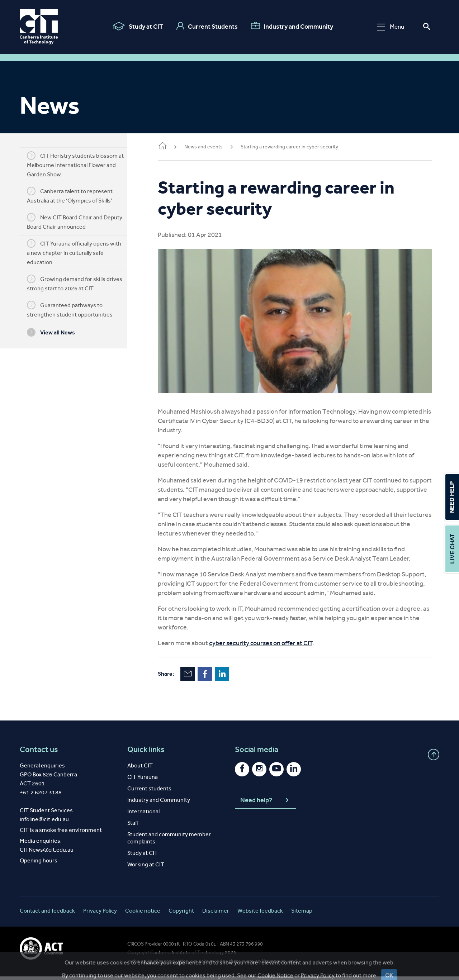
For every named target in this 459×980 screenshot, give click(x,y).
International (143, 815)
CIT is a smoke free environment (61, 834)
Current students (149, 792)
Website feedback (260, 914)
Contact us (39, 753)
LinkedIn (233, 677)
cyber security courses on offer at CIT (271, 647)
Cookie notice (143, 914)
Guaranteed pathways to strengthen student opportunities (75, 309)
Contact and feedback (47, 914)
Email (198, 677)
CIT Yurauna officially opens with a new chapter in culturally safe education (79, 252)
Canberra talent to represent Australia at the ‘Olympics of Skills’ (75, 195)
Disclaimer (216, 914)
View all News (56, 332)
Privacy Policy (100, 914)
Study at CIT (138, 26)
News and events (214, 147)
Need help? (265, 804)
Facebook (216, 677)
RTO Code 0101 (200, 948)
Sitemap (302, 914)
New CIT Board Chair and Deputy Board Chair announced (80, 222)
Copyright (181, 914)
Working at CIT (146, 868)
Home (173, 146)
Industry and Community (292, 26)
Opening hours (39, 864)
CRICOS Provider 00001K (153, 948)
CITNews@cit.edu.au (47, 853)
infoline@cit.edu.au (44, 823)
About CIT (140, 769)
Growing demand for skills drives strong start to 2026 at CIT (80, 283)
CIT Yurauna (143, 781)
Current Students (207, 26)
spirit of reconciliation (165, 965)
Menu (390, 27)
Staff (133, 826)
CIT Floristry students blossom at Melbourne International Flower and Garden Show (81, 165)
